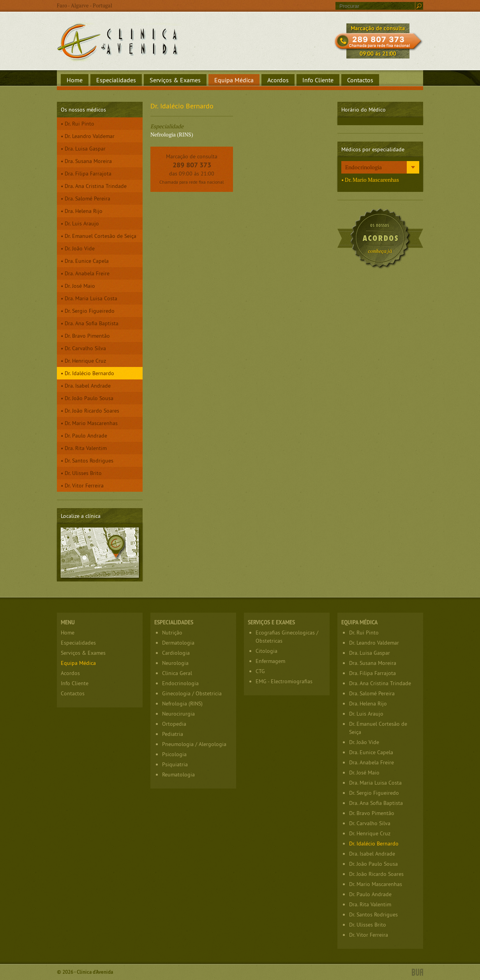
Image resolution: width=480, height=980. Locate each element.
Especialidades (116, 80)
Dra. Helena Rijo (84, 211)
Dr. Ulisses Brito (83, 473)
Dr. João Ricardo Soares (92, 411)
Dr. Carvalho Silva (85, 348)
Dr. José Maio (80, 286)
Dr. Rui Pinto (79, 124)
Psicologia (174, 754)
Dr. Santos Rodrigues (89, 461)
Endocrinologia (364, 167)
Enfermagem (270, 661)
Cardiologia (176, 653)
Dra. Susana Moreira (88, 161)
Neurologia (175, 663)
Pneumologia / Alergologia (194, 744)
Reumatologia (178, 774)
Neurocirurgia (178, 714)
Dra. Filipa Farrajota (88, 174)
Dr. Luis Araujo (82, 223)
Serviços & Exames (175, 80)
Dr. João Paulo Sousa (89, 398)
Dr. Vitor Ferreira (84, 486)
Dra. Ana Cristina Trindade (96, 186)
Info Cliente (318, 80)
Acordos (278, 80)
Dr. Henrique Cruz (85, 361)
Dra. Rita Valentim (86, 448)
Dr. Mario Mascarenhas (91, 423)
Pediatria (173, 734)
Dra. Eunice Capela (87, 261)
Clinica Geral (177, 673)
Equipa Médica (234, 80)
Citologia (266, 651)
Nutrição (172, 633)
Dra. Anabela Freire (87, 273)
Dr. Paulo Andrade (86, 436)
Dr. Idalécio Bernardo (89, 373)
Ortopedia (174, 724)
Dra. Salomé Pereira (87, 198)
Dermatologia (178, 643)
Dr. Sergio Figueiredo (90, 311)
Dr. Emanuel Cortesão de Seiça (101, 236)
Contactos (360, 80)
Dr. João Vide (80, 248)
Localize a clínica (100, 553)
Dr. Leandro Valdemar (90, 136)
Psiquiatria (175, 764)
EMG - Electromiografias (284, 681)
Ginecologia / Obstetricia (192, 693)
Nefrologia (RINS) (182, 704)
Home (75, 80)
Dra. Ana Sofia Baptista (92, 323)
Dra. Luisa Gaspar (85, 149)
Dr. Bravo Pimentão (87, 336)
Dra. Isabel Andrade (88, 386)
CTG (260, 671)
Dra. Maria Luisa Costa (91, 298)
